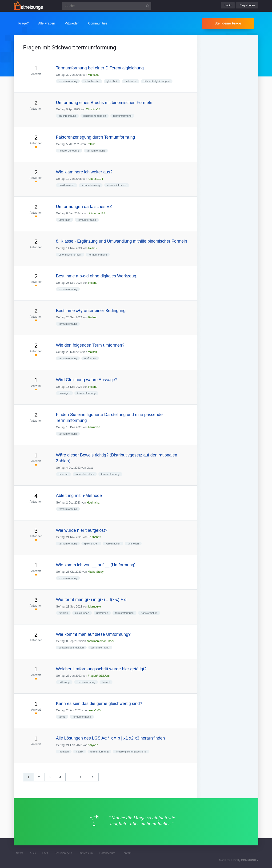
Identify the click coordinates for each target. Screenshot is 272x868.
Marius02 (94, 75)
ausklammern (67, 185)
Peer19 (93, 248)
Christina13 (93, 109)
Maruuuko (94, 607)
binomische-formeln (95, 116)
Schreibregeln (63, 853)
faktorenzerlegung (69, 151)
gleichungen (91, 544)
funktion (63, 613)
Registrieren (247, 5)
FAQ (45, 853)
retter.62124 (95, 179)
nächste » (95, 779)
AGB (33, 853)
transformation (149, 613)
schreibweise (92, 81)
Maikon (92, 352)
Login (228, 5)
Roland (91, 144)
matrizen (64, 752)
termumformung (68, 81)
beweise (64, 474)
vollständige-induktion (71, 648)
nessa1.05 (94, 710)
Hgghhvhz (93, 503)
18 (82, 777)
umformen (131, 81)
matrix (80, 752)
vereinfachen (113, 544)
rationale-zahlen (85, 474)
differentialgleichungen (157, 81)
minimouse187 (96, 213)
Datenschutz (107, 853)
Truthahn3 (95, 537)
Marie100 (94, 427)
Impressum (86, 853)
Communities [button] (98, 23)
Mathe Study (96, 572)
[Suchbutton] (148, 6)
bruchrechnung (67, 116)
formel (106, 682)
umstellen (133, 544)
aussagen (64, 393)
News (20, 853)
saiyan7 (93, 745)
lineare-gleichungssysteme (131, 752)
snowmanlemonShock (101, 641)
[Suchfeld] (107, 6)
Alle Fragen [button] (47, 23)
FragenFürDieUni (99, 676)
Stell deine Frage (228, 23)
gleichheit (112, 81)
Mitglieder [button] (72, 23)
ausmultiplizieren (117, 185)
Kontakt (126, 853)
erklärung (64, 682)
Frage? (24, 23)
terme (62, 717)
